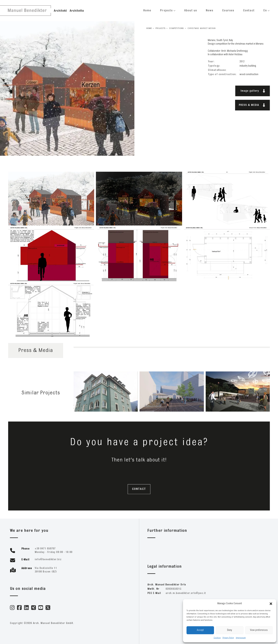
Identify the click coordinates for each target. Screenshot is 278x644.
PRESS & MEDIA (252, 105)
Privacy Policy (228, 638)
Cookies (217, 638)
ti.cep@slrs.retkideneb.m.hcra (186, 593)
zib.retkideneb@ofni (48, 560)
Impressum (241, 638)
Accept (200, 630)
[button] (271, 604)
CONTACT (139, 489)
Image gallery (253, 91)
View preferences (259, 630)
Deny (230, 630)
